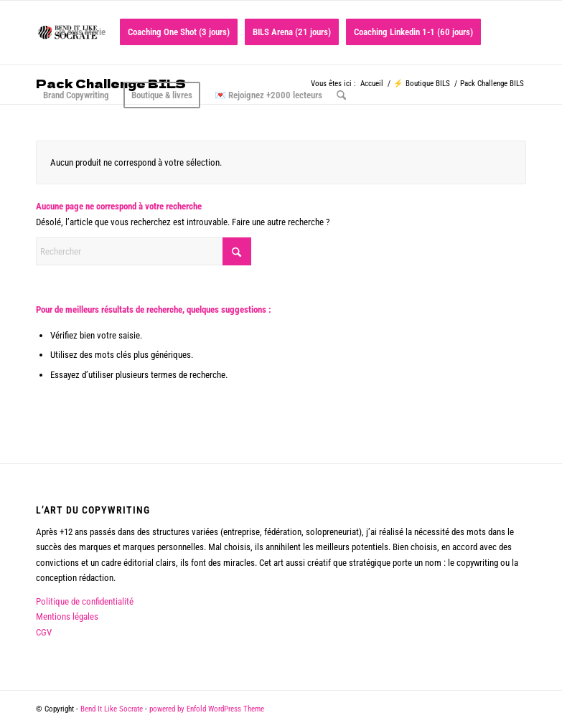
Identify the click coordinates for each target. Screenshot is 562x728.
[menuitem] (74, 32)
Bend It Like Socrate (112, 709)
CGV (44, 632)
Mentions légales (67, 616)
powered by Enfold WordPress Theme (207, 709)
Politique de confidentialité (85, 601)
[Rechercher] (341, 95)
